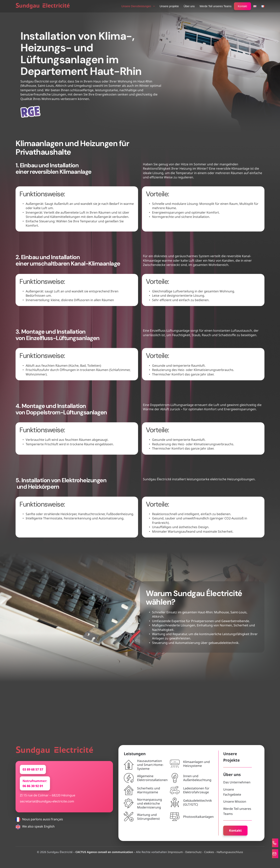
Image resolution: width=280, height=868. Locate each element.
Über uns (189, 6)
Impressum (175, 852)
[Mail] (273, 853)
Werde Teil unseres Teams (215, 6)
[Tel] (273, 842)
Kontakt (242, 6)
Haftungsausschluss (230, 852)
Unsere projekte (169, 6)
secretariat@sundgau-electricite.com (47, 806)
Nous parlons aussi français (39, 824)
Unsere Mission (232, 801)
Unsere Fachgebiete (235, 794)
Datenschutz (193, 852)
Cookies (209, 852)
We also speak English (35, 832)
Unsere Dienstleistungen (139, 6)
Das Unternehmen (234, 787)
